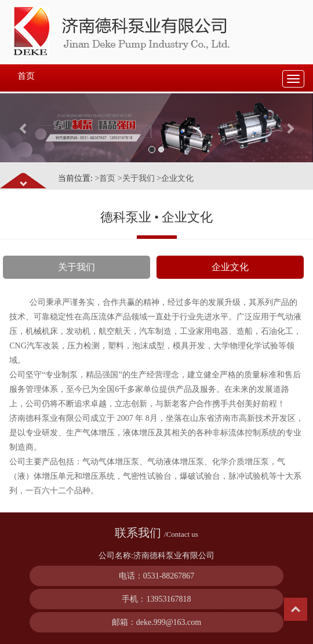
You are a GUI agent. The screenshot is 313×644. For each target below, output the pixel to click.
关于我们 (77, 267)
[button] (23, 128)
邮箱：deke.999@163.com (156, 622)
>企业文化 (175, 178)
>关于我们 (136, 178)
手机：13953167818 (156, 599)
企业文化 (230, 267)
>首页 (105, 178)
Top (296, 609)
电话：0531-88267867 (157, 576)
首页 (26, 76)
